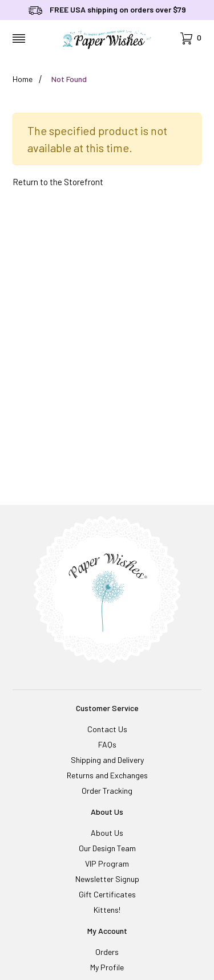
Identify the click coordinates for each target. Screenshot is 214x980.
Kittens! (107, 910)
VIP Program (107, 863)
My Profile (107, 967)
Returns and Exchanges (107, 775)
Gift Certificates (107, 894)
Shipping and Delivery (107, 760)
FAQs (107, 744)
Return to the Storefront (58, 182)
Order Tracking (107, 791)
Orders (107, 952)
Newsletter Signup (107, 879)
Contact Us (107, 729)
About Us (107, 833)
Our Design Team (107, 848)
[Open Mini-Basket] (191, 38)
